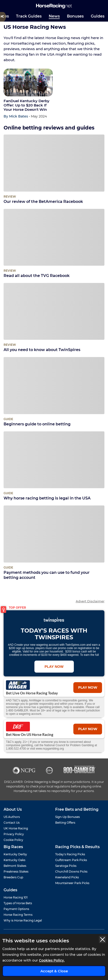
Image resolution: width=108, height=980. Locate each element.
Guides (98, 16)
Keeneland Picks (67, 877)
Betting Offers (65, 823)
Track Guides (29, 16)
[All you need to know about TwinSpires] (54, 311)
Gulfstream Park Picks (71, 860)
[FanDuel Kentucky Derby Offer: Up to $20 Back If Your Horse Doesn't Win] (28, 82)
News (54, 16)
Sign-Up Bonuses (67, 817)
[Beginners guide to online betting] (54, 385)
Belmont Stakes (15, 866)
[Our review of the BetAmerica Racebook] (54, 163)
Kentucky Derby (15, 854)
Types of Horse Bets (18, 903)
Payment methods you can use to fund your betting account (54, 572)
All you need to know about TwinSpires (54, 347)
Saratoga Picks (66, 866)
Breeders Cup (13, 877)
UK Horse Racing (16, 828)
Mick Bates (19, 116)
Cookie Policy (13, 840)
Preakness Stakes (16, 871)
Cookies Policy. (52, 960)
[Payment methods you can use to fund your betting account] (54, 534)
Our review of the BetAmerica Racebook (54, 199)
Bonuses (75, 16)
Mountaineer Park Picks (72, 883)
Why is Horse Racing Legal (23, 920)
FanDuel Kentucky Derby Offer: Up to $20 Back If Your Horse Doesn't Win (27, 105)
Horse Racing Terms (18, 915)
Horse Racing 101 (16, 897)
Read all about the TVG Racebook (54, 273)
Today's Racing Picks (70, 854)
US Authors (12, 817)
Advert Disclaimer (90, 601)
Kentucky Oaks (14, 860)
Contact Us (12, 823)
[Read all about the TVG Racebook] (54, 237)
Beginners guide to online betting (54, 421)
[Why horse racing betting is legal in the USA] (54, 460)
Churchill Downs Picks (71, 871)
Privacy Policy (14, 834)
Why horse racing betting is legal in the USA (54, 496)
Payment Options (16, 909)
